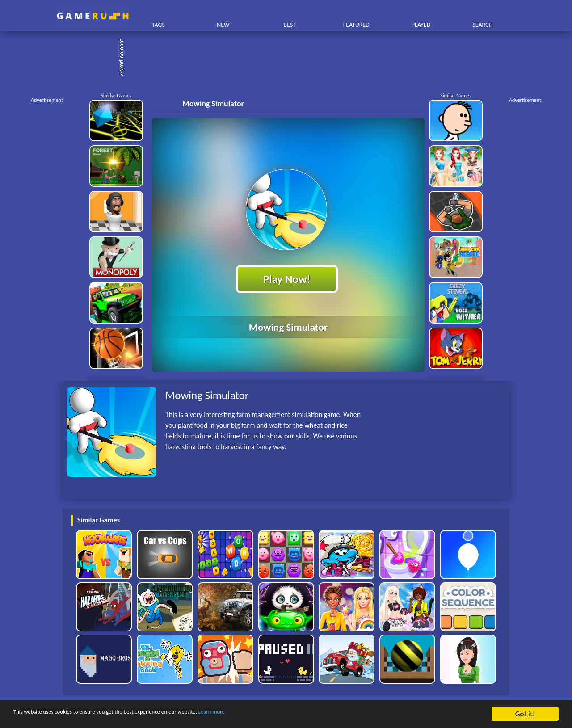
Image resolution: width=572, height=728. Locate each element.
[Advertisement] (290, 58)
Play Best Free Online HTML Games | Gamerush (93, 16)
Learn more (279, 714)
